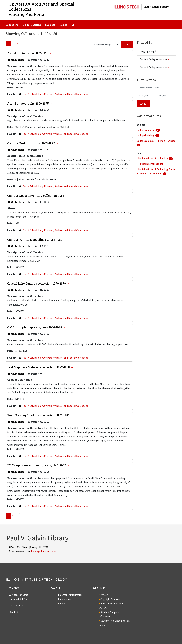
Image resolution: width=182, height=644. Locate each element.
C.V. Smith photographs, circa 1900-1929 (35, 327)
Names (63, 25)
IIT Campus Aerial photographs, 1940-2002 (37, 465)
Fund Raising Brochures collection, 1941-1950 (39, 415)
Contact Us (16, 612)
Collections (12, 25)
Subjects (50, 25)
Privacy (104, 595)
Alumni (62, 604)
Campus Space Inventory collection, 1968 (36, 196)
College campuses (146, 130)
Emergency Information (70, 595)
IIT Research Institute (148, 164)
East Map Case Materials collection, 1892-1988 (39, 367)
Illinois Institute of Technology (153, 158)
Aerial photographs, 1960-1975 (28, 103)
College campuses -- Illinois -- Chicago (156, 141)
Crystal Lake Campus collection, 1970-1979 (37, 283)
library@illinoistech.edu (43, 551)
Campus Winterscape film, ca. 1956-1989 (35, 240)
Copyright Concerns (110, 599)
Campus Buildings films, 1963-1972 (31, 143)
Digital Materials (32, 25)
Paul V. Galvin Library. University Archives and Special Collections (55, 94)
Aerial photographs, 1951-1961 (28, 53)
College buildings (146, 135)
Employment (65, 599)
